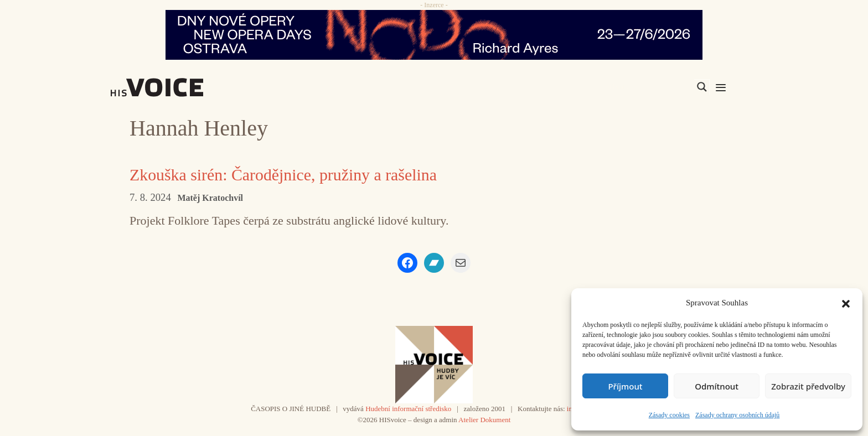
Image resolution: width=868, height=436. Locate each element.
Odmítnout (717, 386)
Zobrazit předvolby (808, 386)
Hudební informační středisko (408, 409)
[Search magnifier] (702, 87)
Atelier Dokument (484, 420)
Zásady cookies (669, 415)
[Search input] (649, 87)
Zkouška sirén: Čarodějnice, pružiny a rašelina (284, 175)
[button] (846, 303)
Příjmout (625, 386)
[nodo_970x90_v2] (434, 35)
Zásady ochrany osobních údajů (737, 415)
